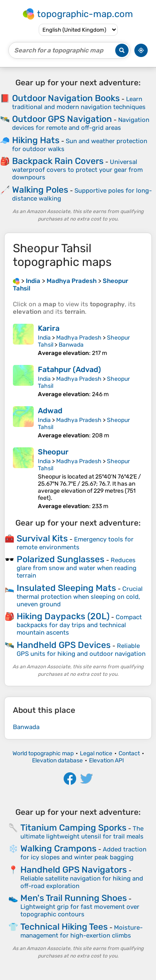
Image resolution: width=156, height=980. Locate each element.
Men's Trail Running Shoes (74, 898)
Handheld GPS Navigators (74, 870)
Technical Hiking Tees (64, 927)
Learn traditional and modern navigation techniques (79, 103)
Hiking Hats (36, 140)
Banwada (71, 345)
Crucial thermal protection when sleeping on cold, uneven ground (80, 597)
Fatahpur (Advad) (69, 370)
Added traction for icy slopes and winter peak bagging (83, 853)
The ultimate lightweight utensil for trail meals (82, 832)
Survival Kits (42, 538)
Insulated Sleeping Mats (66, 588)
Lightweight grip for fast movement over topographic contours (80, 911)
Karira (49, 328)
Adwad (50, 411)
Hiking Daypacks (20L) (63, 616)
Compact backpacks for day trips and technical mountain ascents (79, 625)
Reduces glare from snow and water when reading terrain (77, 568)
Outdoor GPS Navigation (62, 119)
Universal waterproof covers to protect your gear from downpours (77, 170)
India (44, 338)
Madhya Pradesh (79, 338)
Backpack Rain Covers (58, 161)
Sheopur (53, 452)
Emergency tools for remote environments (75, 543)
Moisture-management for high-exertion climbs (82, 932)
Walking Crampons (58, 848)
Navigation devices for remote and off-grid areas (81, 124)
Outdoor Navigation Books (66, 98)
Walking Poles (40, 190)
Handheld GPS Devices (64, 645)
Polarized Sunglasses (61, 559)
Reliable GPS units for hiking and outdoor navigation (81, 650)
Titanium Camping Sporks (73, 827)
